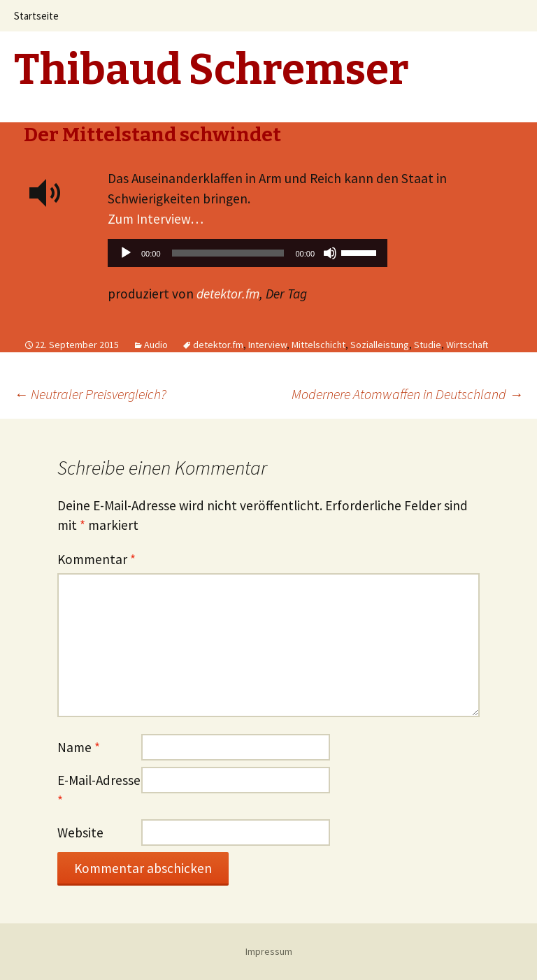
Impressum (269, 951)
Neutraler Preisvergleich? (90, 394)
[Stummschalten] (330, 253)
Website (80, 833)
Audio (156, 345)
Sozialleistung (380, 345)
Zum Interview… (156, 219)
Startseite (36, 16)
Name (79, 747)
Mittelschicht (318, 345)
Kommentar (96, 559)
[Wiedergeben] (126, 253)
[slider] (228, 253)
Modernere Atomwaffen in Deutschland (407, 394)
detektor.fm (228, 294)
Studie (428, 345)
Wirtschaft (467, 345)
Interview (267, 345)
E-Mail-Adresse (99, 790)
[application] (248, 257)
